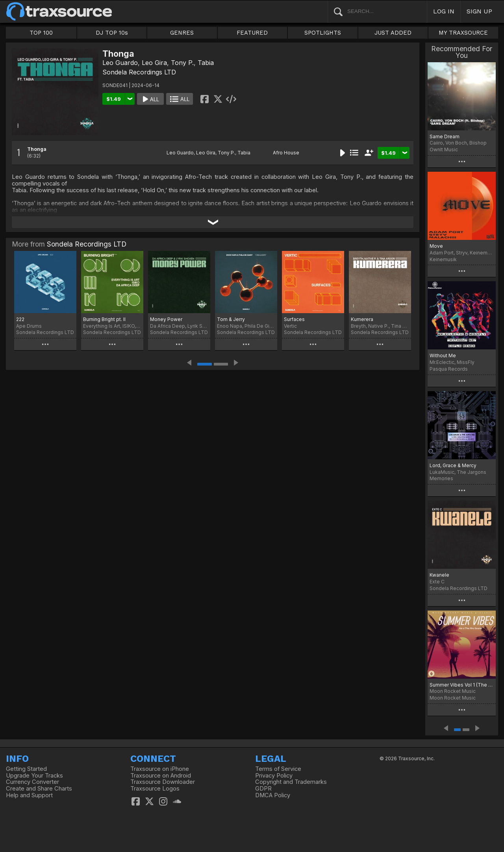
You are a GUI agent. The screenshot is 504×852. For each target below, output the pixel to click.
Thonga (37, 149)
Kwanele (439, 575)
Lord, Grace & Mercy (453, 465)
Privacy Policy (274, 776)
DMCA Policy (273, 795)
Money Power (166, 319)
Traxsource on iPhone (160, 769)
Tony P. (182, 63)
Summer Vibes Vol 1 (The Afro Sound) (462, 685)
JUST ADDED (393, 33)
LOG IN (444, 11)
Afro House (286, 153)
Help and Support (29, 795)
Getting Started (26, 769)
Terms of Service (278, 769)
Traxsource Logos (155, 789)
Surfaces (294, 319)
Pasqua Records (449, 369)
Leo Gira (154, 63)
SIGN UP (479, 11)
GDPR (263, 789)
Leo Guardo (120, 63)
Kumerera (362, 319)
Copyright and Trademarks (291, 782)
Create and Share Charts (39, 789)
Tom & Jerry (231, 319)
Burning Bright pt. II (104, 319)
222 (20, 319)
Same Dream (445, 136)
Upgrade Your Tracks (34, 776)
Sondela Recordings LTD (139, 72)
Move (436, 246)
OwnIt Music (444, 149)
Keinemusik (443, 259)
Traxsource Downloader (163, 782)
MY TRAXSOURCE (463, 33)
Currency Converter (32, 782)
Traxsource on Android (161, 776)
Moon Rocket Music (453, 698)
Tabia (206, 63)
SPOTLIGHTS (323, 33)
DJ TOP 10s (112, 33)
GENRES (182, 33)
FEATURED (252, 33)
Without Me (443, 355)
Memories (441, 478)
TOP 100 (41, 33)
